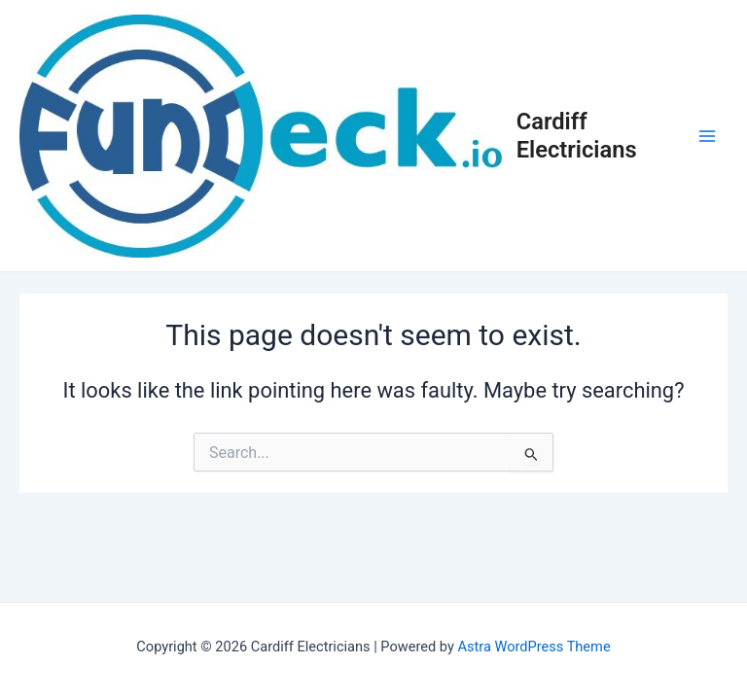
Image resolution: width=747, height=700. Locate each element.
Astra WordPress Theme (534, 647)
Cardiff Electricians (577, 135)
